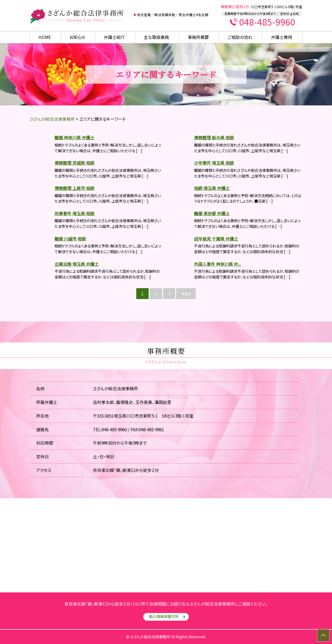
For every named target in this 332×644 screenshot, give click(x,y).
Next (186, 293)
